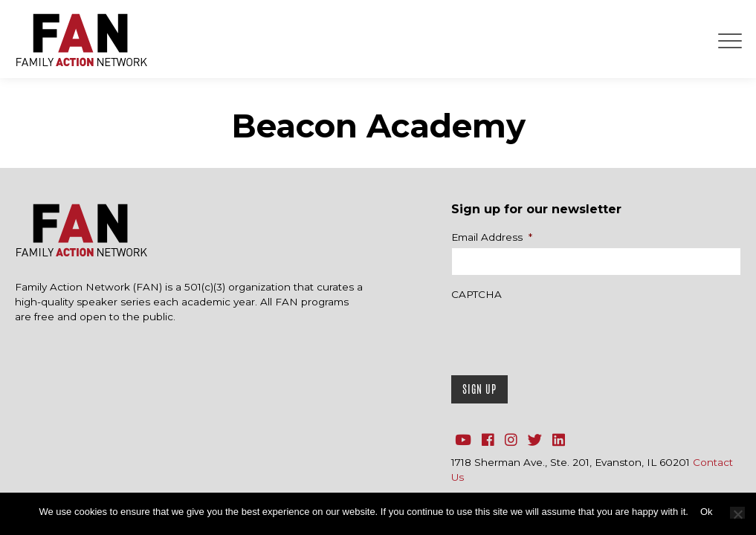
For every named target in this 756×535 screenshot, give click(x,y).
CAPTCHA (476, 294)
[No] (737, 513)
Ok (707, 512)
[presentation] (564, 334)
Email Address (492, 237)
